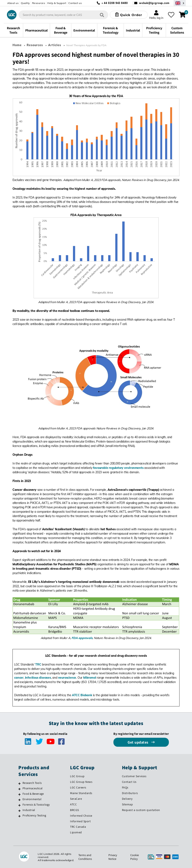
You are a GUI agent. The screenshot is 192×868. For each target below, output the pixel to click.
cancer (19, 678)
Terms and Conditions (85, 857)
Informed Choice (81, 816)
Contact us (75, 3)
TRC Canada (78, 827)
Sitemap (127, 804)
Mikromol (90, 678)
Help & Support (57, 3)
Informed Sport (80, 821)
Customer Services (134, 776)
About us (13, 3)
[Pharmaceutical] (19, 789)
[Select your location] (180, 3)
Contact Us (129, 782)
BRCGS (75, 810)
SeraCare (76, 799)
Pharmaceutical (33, 788)
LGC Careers (78, 787)
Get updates (138, 742)
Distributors (130, 793)
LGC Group (77, 776)
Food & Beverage (33, 794)
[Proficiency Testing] (19, 816)
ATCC (73, 804)
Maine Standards (81, 793)
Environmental (32, 799)
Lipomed (76, 832)
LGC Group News (81, 782)
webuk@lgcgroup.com (154, 3)
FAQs (125, 787)
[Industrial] (19, 811)
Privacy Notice (113, 857)
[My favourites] (171, 15)
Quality (25, 3)
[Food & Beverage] (19, 794)
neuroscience (67, 678)
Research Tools (32, 783)
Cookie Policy (135, 857)
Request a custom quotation (141, 810)
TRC (38, 664)
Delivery (127, 799)
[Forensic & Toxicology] (19, 805)
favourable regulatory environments (118, 468)
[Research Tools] (19, 783)
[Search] (102, 15)
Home (17, 45)
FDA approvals (82, 638)
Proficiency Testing (34, 815)
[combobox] (63, 15)
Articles (55, 45)
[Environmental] (19, 800)
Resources (39, 3)
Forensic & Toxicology (36, 805)
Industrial (29, 810)
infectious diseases (38, 678)
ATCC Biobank (82, 695)
